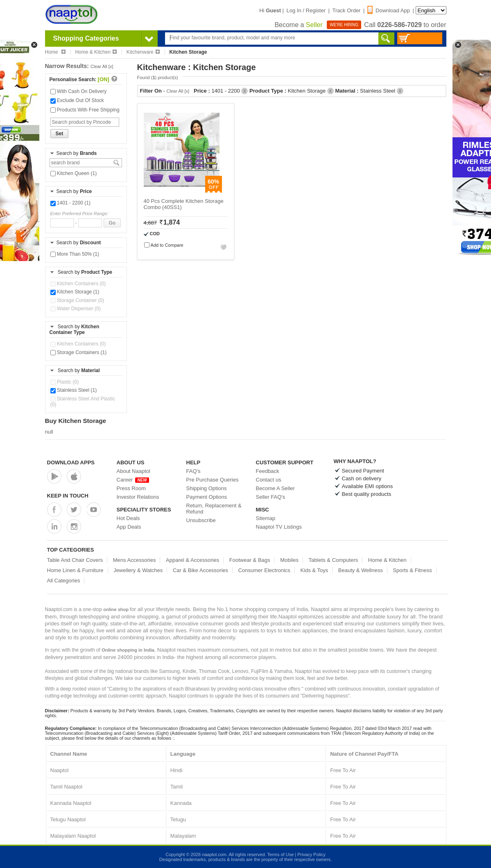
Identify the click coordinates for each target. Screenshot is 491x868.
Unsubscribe (201, 520)
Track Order (347, 10)
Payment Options (207, 497)
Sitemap (266, 518)
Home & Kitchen (96, 52)
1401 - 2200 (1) (70, 203)
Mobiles (289, 560)
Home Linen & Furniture (75, 570)
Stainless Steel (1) (74, 390)
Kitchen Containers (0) (78, 284)
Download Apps (71, 462)
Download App (389, 10)
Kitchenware (143, 52)
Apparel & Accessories (192, 560)
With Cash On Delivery (79, 91)
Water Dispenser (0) (76, 309)
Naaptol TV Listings (279, 527)
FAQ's (193, 471)
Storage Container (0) (77, 300)
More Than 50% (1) (75, 254)
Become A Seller (275, 488)
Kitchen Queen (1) (74, 173)
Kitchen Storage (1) (75, 292)
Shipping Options (207, 488)
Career (133, 480)
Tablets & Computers (334, 560)
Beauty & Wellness (361, 570)
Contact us (269, 480)
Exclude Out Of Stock (77, 100)
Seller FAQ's (271, 497)
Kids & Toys (314, 570)
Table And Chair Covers (75, 560)
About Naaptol (133, 471)
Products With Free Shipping (85, 110)
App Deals (129, 527)
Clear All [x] (102, 66)
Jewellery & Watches (138, 570)
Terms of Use (280, 854)
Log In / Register (306, 10)
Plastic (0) (65, 382)
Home (55, 52)
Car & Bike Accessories (200, 570)
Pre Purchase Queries (213, 480)
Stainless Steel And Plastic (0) (83, 402)
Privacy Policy (311, 854)
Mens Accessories (135, 560)
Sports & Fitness (412, 570)
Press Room (131, 488)
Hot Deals (128, 518)
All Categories (64, 581)
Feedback (268, 471)
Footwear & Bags (250, 560)
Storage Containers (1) (79, 352)
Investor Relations (138, 497)
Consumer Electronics (264, 570)
